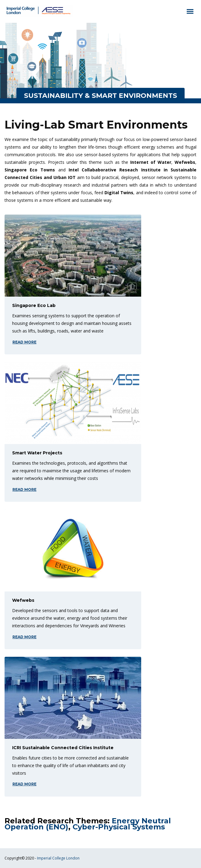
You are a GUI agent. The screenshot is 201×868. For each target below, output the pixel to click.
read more (24, 342)
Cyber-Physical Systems (119, 827)
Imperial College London (58, 858)
